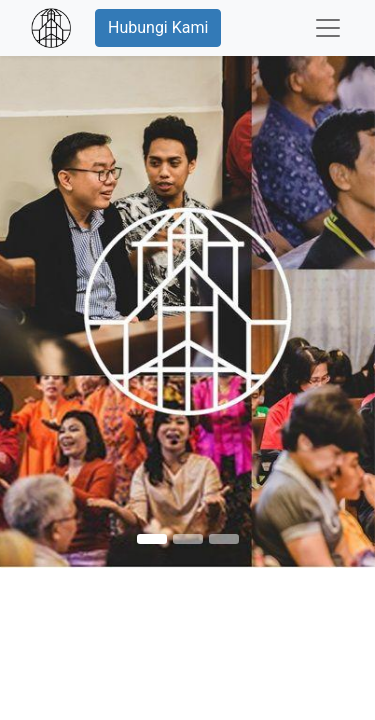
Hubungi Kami (158, 27)
